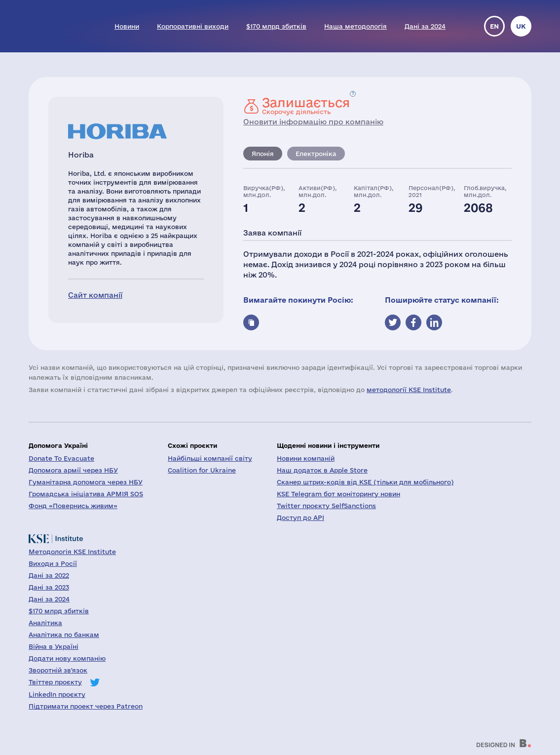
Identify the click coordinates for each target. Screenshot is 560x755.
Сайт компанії (95, 295)
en (494, 26)
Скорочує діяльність (306, 106)
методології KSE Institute (409, 390)
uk (521, 26)
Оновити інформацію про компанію (313, 122)
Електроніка (316, 154)
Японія (263, 154)
